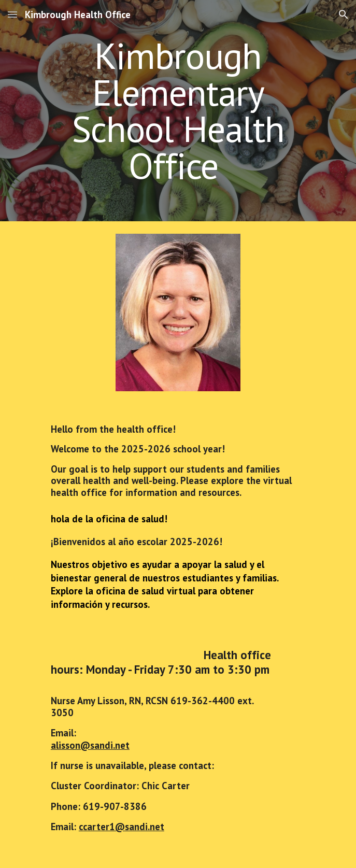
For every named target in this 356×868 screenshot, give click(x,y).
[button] (12, 14)
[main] (178, 111)
